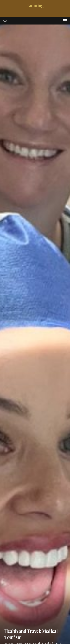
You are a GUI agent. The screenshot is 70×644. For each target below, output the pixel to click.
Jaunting (35, 6)
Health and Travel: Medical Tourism (31, 634)
